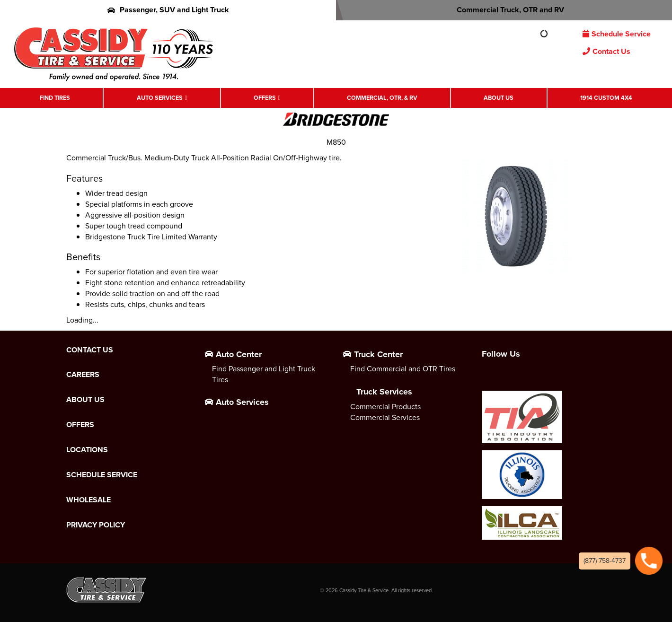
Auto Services (160, 98)
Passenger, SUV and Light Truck (168, 10)
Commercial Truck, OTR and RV (504, 10)
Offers (265, 98)
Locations (87, 450)
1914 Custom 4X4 (606, 98)
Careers (83, 375)
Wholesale (88, 500)
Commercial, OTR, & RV (382, 98)
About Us (499, 98)
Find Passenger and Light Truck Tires (264, 374)
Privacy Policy (96, 525)
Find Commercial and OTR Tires (403, 369)
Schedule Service (617, 34)
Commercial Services (385, 417)
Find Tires (55, 98)
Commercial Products (385, 407)
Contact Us (606, 51)
